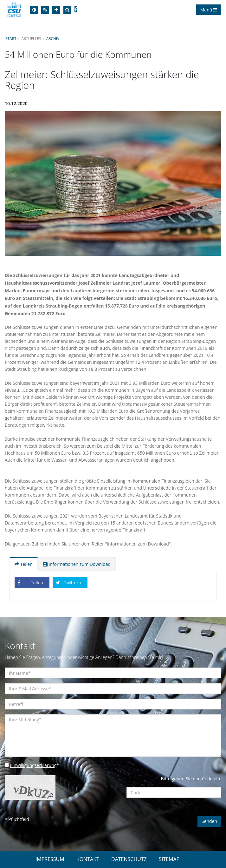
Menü (209, 10)
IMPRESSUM (50, 859)
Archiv (53, 38)
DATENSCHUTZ (129, 859)
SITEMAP (169, 859)
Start (11, 38)
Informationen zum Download (77, 564)
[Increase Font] (56, 10)
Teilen (24, 564)
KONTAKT (88, 859)
